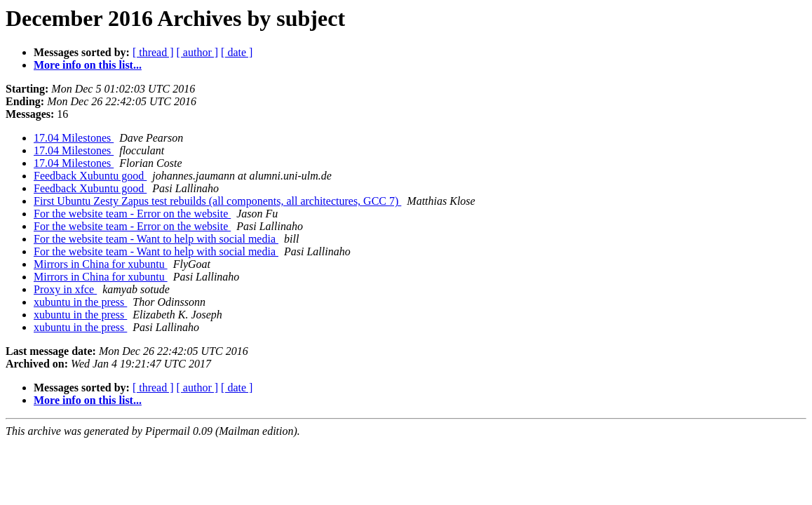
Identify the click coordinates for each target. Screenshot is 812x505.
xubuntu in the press (80, 302)
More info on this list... (88, 65)
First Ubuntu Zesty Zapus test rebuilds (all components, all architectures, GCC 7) (217, 201)
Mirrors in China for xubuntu (101, 264)
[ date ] (237, 52)
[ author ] (198, 52)
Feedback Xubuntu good (90, 176)
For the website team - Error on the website (132, 214)
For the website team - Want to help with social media (156, 239)
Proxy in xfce (65, 289)
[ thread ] (153, 52)
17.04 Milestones (74, 138)
